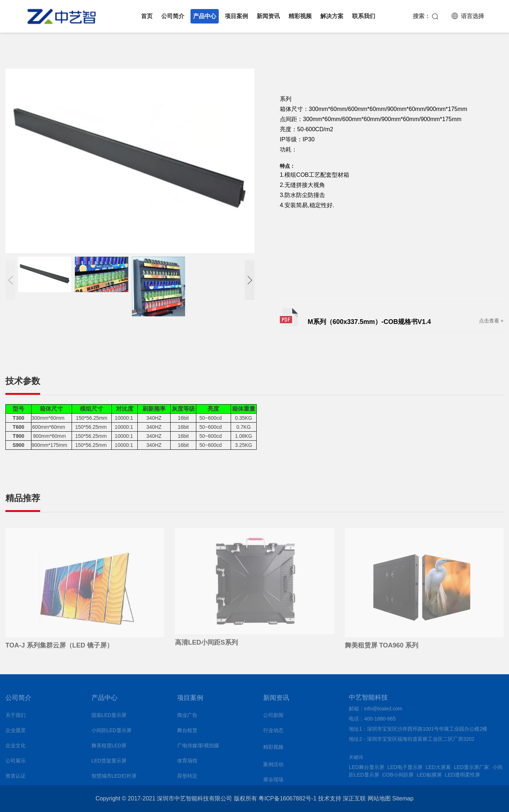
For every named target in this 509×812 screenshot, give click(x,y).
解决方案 (332, 16)
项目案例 (236, 16)
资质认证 (16, 778)
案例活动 (273, 766)
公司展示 (16, 763)
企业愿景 (16, 732)
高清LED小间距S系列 (206, 645)
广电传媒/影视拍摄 (198, 748)
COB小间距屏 (398, 777)
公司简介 (173, 16)
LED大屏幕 (438, 769)
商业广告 (187, 717)
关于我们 (16, 717)
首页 (147, 16)
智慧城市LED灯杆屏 (114, 778)
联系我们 (364, 16)
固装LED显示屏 (109, 717)
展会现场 (273, 782)
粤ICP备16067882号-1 (287, 798)
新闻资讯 (268, 16)
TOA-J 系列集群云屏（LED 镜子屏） (59, 648)
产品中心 (205, 16)
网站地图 (379, 798)
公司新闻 (273, 717)
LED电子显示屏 (405, 769)
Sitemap (403, 798)
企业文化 (16, 748)
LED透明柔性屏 (463, 777)
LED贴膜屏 (429, 777)
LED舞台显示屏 (366, 769)
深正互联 (354, 798)
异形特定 (187, 778)
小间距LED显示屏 (112, 732)
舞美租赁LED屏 (109, 748)
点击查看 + (491, 321)
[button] (250, 280)
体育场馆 (187, 763)
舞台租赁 (187, 732)
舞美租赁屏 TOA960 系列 (382, 648)
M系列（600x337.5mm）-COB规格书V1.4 (369, 322)
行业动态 (273, 732)
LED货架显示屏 (109, 763)
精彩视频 (300, 16)
